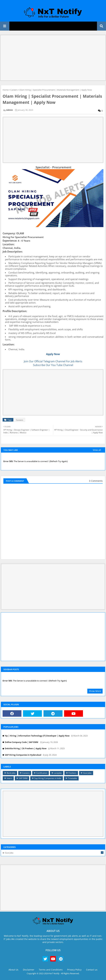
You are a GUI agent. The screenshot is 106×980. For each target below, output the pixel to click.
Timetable (72, 778)
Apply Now (53, 354)
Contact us (92, 970)
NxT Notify (54, 973)
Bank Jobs (11, 773)
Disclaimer (29, 970)
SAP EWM (23, 778)
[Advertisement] (53, 58)
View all (97, 450)
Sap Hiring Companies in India (48, 778)
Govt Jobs (87, 773)
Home (6, 90)
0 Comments (96, 481)
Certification (42, 773)
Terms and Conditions (51, 970)
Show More (95, 691)
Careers (14, 90)
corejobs (58, 773)
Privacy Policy (74, 970)
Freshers (72, 773)
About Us (13, 970)
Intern (9, 778)
